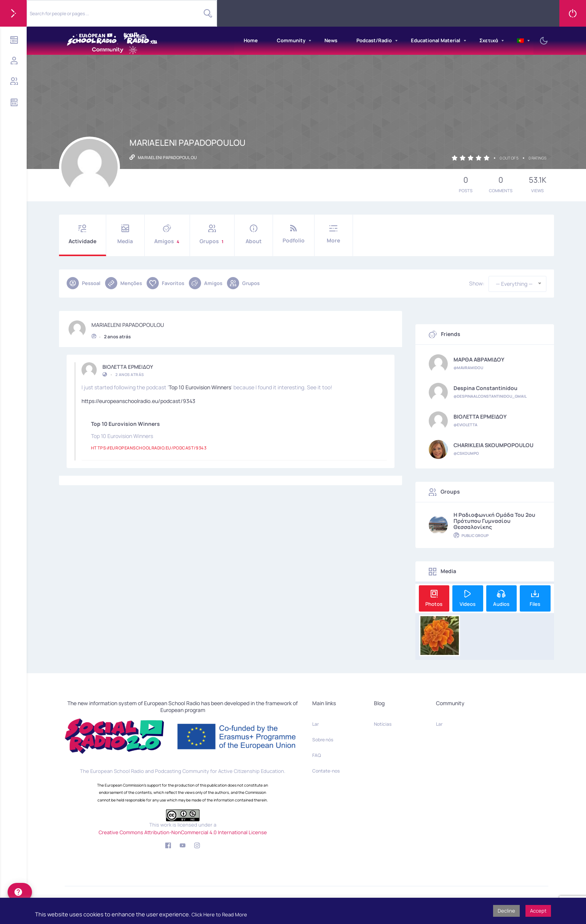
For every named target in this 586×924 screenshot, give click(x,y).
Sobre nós (323, 740)
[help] (20, 892)
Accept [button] (538, 911)
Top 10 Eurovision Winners (200, 384)
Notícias (383, 724)
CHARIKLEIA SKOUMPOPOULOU (493, 445)
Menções (124, 283)
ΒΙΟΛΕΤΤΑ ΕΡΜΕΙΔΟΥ (128, 364)
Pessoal (84, 283)
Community (291, 40)
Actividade (82, 235)
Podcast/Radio (374, 40)
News (331, 40)
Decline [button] (506, 911)
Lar (315, 724)
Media (125, 235)
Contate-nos (326, 771)
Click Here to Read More (219, 914)
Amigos (167, 235)
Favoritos (165, 283)
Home (251, 40)
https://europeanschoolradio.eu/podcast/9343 (138, 398)
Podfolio (294, 234)
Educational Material (436, 40)
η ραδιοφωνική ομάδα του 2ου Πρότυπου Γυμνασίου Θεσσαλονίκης (494, 521)
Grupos (212, 235)
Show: (477, 284)
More (334, 234)
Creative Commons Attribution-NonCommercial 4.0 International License (183, 832)
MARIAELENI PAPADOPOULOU (128, 322)
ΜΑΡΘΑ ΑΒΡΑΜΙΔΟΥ (479, 360)
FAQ (317, 755)
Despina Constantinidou (485, 388)
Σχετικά (489, 40)
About (254, 235)
